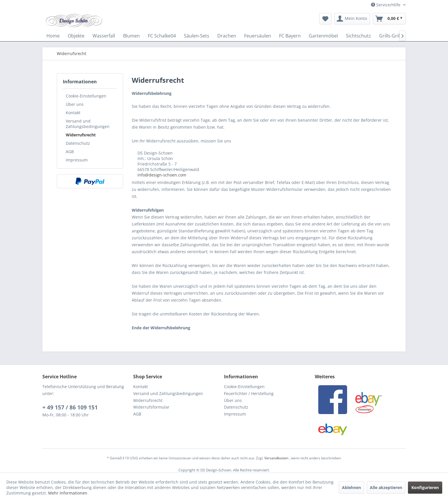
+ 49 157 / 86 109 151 (70, 407)
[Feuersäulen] (258, 36)
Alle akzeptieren (386, 487)
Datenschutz (78, 143)
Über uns (75, 104)
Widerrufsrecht (81, 135)
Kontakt (73, 113)
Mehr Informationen (68, 493)
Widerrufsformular (151, 407)
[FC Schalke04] (162, 36)
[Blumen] (131, 36)
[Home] (53, 36)
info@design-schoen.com (162, 175)
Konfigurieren (425, 487)
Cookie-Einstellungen (86, 96)
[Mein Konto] (352, 19)
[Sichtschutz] (358, 36)
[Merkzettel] (325, 19)
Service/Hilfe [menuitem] (386, 5)
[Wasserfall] (104, 36)
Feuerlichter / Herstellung (249, 393)
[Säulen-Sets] (197, 36)
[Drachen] (227, 36)
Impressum (77, 160)
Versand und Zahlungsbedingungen (88, 124)
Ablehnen (351, 487)
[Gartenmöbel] (323, 36)
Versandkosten (276, 458)
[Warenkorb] (389, 19)
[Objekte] (76, 36)
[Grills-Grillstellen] (397, 36)
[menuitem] (325, 19)
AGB (70, 152)
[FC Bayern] (290, 36)
